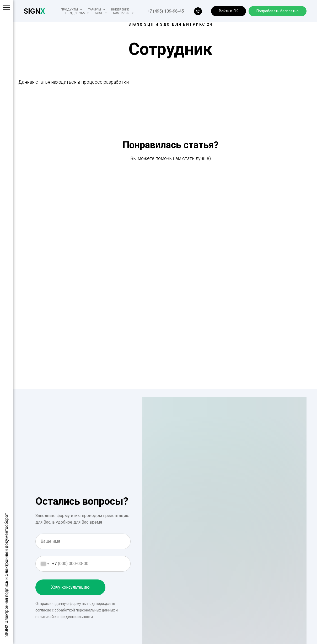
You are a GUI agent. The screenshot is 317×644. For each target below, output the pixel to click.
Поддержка (75, 13)
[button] (229, 11)
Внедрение (120, 10)
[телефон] (198, 11)
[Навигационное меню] (7, 8)
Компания (122, 13)
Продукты (70, 10)
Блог (99, 13)
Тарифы (95, 10)
